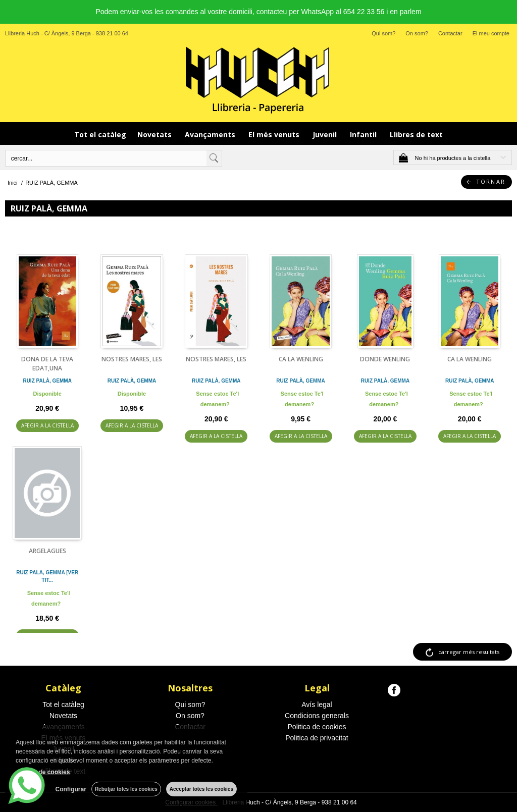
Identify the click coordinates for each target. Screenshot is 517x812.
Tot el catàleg (100, 134)
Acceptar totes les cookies (201, 789)
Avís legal (317, 705)
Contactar (450, 33)
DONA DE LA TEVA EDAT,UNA (47, 364)
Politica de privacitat (317, 738)
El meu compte (491, 33)
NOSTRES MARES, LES (132, 359)
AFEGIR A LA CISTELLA (47, 425)
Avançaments (211, 134)
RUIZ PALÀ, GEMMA (47, 381)
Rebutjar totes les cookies (126, 789)
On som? (417, 33)
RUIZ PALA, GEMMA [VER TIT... (47, 576)
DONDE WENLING (385, 359)
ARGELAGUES (47, 551)
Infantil (364, 134)
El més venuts (275, 134)
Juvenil (326, 134)
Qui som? (383, 33)
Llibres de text (416, 134)
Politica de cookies (317, 727)
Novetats (156, 134)
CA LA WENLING (301, 359)
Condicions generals (317, 716)
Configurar (71, 789)
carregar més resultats (469, 652)
